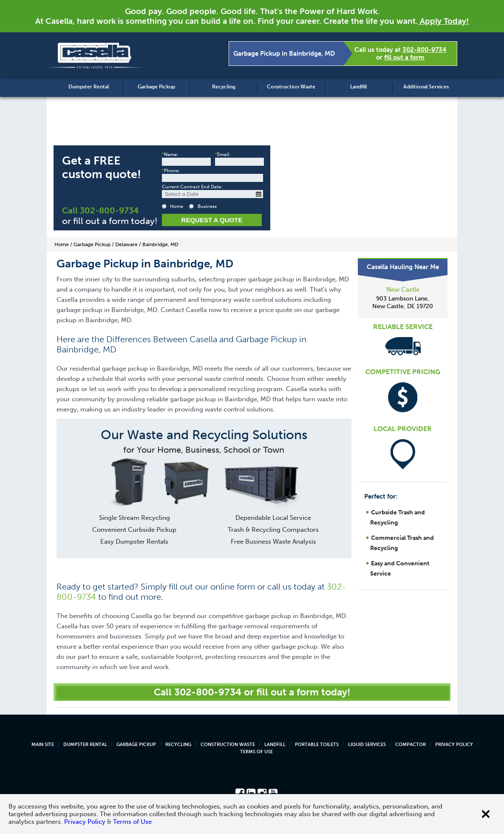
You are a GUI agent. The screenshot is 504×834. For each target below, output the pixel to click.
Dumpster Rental (89, 87)
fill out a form (404, 57)
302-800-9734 (424, 50)
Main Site (43, 745)
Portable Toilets (317, 745)
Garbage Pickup (156, 87)
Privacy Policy (454, 745)
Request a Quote (212, 220)
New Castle (403, 289)
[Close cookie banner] (486, 814)
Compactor (411, 745)
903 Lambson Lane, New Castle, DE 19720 (403, 302)
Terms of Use (256, 752)
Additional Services (426, 87)
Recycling (224, 87)
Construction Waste (291, 87)
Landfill (358, 87)
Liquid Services (367, 745)
